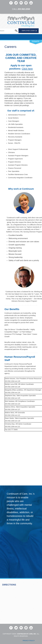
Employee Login (28, 31)
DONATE (36, 42)
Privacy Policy (29, 641)
